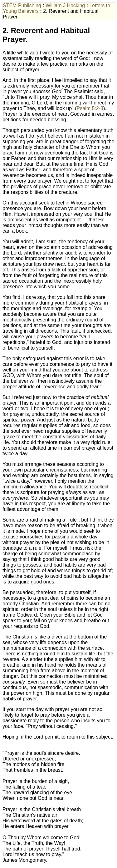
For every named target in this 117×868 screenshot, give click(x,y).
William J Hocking (65, 5)
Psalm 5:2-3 (90, 108)
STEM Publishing (22, 5)
